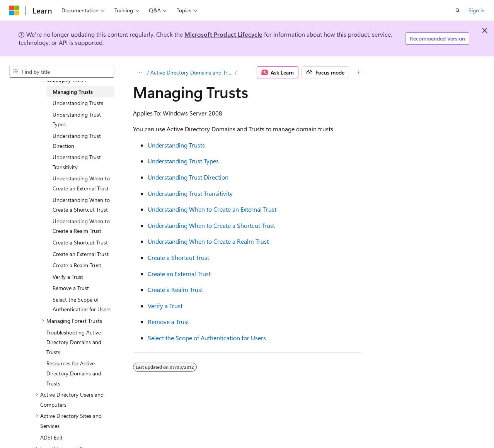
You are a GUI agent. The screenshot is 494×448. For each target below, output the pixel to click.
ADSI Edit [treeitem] (51, 437)
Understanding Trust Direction (188, 177)
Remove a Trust (168, 322)
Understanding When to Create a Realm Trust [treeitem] (81, 226)
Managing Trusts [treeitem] (73, 92)
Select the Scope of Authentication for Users (207, 338)
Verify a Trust (165, 306)
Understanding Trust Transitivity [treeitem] (77, 162)
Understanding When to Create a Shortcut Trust (211, 225)
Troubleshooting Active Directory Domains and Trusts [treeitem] (74, 342)
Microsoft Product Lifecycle (223, 34)
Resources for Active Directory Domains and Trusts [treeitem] (74, 373)
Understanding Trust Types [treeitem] (77, 120)
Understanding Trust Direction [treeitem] (77, 141)
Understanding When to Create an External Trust (212, 209)
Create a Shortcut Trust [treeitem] (80, 242)
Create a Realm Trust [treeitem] (77, 265)
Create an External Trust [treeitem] (81, 254)
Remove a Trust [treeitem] (71, 288)
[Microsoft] (14, 10)
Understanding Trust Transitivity (190, 193)
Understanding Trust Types (183, 161)
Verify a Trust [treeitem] (68, 277)
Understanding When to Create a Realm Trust (208, 241)
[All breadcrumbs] (140, 73)
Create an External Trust (179, 274)
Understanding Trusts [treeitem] (78, 103)
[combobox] (62, 72)
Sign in (477, 10)
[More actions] (359, 73)
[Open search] (458, 10)
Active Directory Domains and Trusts (192, 72)
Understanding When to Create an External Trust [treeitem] (81, 183)
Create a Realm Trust (175, 289)
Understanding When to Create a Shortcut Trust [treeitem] (81, 205)
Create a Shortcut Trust (178, 257)
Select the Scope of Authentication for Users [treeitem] (82, 305)
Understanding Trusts (176, 145)
